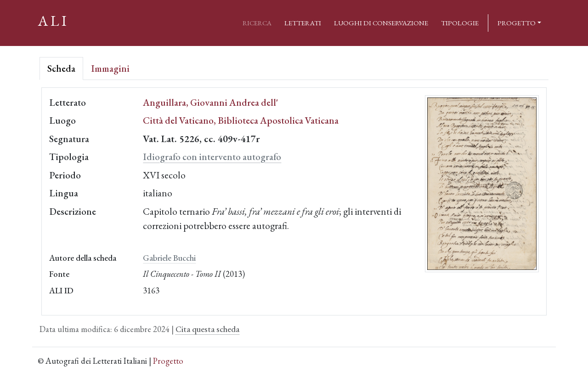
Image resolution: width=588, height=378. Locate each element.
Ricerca (257, 23)
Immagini (110, 68)
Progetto (517, 23)
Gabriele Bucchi (169, 258)
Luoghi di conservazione (381, 23)
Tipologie (460, 23)
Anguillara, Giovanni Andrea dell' (210, 102)
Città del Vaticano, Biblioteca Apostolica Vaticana (241, 120)
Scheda (61, 68)
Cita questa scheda (207, 329)
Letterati (303, 23)
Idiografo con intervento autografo (212, 157)
